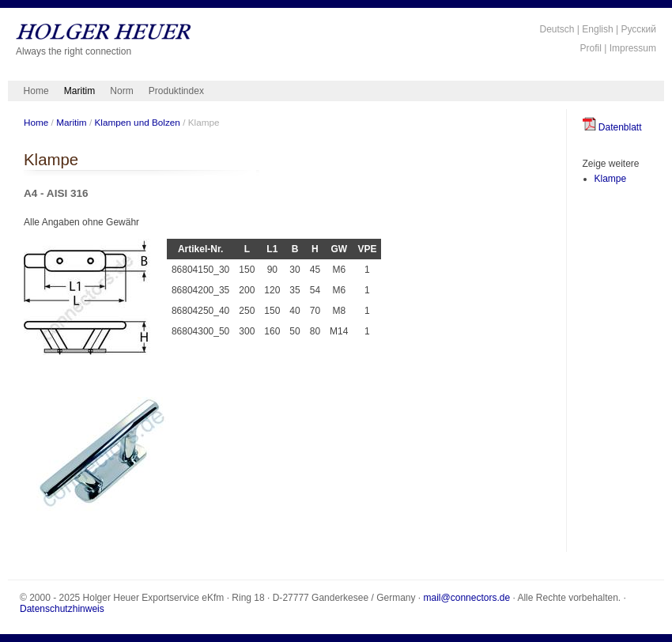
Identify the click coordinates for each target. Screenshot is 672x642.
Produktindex (176, 91)
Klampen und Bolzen (137, 122)
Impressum (633, 48)
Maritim (79, 91)
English (597, 29)
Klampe (611, 179)
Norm (121, 91)
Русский (638, 29)
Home (36, 91)
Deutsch (557, 29)
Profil (591, 48)
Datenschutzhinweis (62, 609)
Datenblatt (612, 127)
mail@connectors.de (467, 598)
